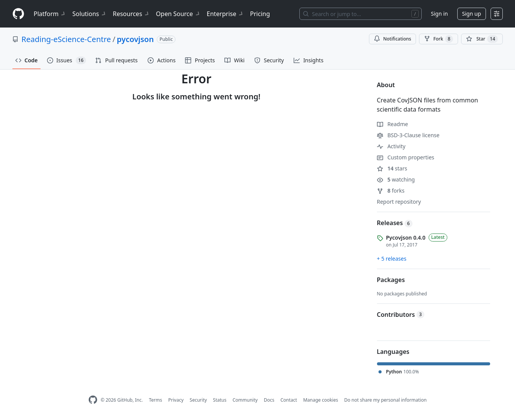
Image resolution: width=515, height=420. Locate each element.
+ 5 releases (392, 259)
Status (220, 400)
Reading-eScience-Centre (66, 39)
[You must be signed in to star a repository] (482, 39)
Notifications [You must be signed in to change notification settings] (392, 39)
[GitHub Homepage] (93, 400)
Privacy (176, 400)
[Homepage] (18, 14)
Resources (131, 14)
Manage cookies (321, 400)
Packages (391, 280)
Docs (269, 400)
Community (245, 400)
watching (396, 179)
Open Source (178, 14)
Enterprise (225, 14)
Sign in (439, 14)
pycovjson (136, 39)
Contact (288, 400)
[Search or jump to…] (361, 14)
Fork (438, 39)
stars (392, 168)
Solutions (89, 14)
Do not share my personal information (385, 400)
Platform (50, 14)
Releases (395, 223)
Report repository (399, 202)
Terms (155, 400)
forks (391, 191)
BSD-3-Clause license (408, 135)
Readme (393, 124)
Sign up (472, 14)
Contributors (401, 315)
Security (198, 400)
